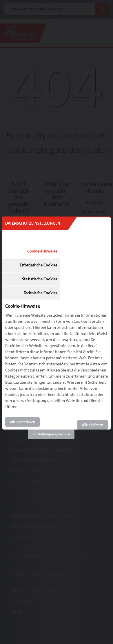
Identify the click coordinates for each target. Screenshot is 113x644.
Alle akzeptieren (22, 422)
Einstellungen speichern (51, 434)
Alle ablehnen (93, 425)
